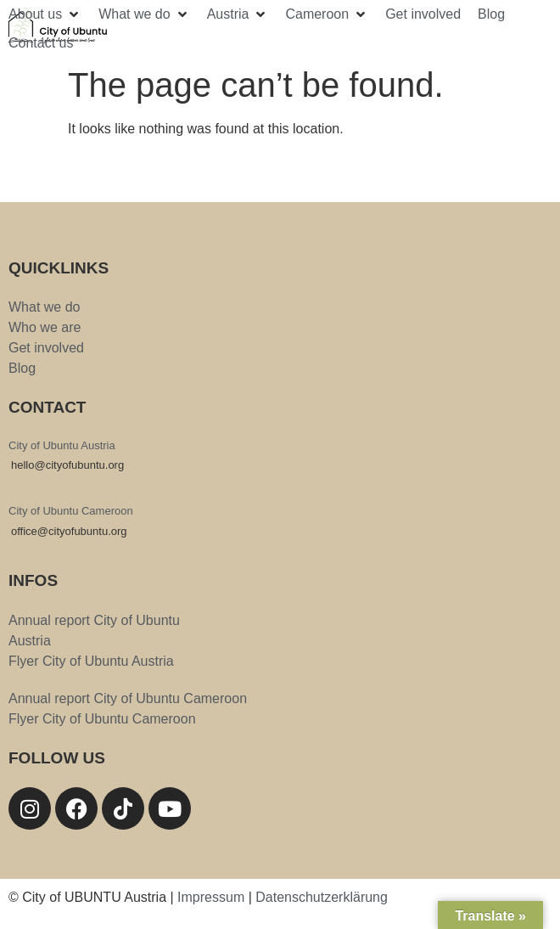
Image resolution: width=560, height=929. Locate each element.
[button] (45, 14)
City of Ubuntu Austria (62, 445)
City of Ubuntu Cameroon (71, 511)
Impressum (211, 897)
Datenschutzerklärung (322, 897)
